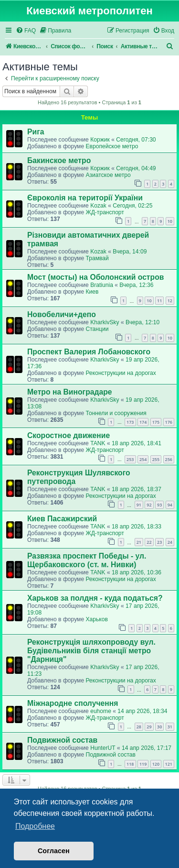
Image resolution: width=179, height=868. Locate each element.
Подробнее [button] (35, 826)
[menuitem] (26, 31)
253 (130, 459)
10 (170, 221)
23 (159, 542)
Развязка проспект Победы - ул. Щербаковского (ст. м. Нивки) (87, 560)
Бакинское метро (59, 160)
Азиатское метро (108, 175)
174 (143, 422)
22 (149, 542)
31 (170, 727)
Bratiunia (102, 285)
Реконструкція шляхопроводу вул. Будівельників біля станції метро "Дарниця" (91, 651)
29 (149, 727)
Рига (36, 132)
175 (156, 422)
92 (149, 505)
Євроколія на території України (85, 198)
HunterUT (103, 748)
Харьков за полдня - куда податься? (95, 598)
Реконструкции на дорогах (121, 373)
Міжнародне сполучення (73, 703)
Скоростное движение (68, 435)
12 (170, 301)
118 (130, 764)
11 (159, 301)
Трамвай (97, 258)
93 (159, 505)
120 (156, 764)
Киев (92, 292)
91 (139, 505)
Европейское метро (112, 146)
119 (143, 764)
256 (169, 459)
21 (139, 542)
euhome (101, 711)
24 (170, 542)
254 (143, 459)
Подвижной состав (62, 740)
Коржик (100, 140)
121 (169, 764)
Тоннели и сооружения (116, 413)
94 (170, 505)
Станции (97, 329)
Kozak (98, 206)
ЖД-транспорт (105, 212)
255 (156, 459)
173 (130, 422)
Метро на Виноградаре (70, 392)
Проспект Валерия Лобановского (89, 352)
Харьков (96, 619)
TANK (98, 443)
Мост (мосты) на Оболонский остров (95, 277)
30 (159, 727)
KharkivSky (105, 322)
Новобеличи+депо (62, 314)
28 (139, 727)
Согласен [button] (54, 851)
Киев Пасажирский (62, 519)
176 (169, 422)
